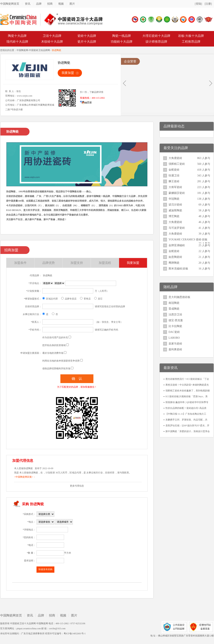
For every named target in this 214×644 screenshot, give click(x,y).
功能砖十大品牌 (122, 42)
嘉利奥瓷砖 (175, 349)
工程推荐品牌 (191, 42)
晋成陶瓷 (174, 309)
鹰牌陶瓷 (174, 263)
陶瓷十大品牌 (17, 36)
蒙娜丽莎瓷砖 (177, 193)
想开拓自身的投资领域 (54, 345)
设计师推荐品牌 (156, 42)
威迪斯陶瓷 (175, 210)
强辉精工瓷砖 (177, 164)
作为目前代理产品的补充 (55, 338)
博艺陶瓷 (174, 216)
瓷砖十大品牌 (87, 36)
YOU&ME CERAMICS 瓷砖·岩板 (188, 240)
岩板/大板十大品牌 (191, 36)
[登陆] (198, 4)
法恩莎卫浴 (175, 315)
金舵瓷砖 (174, 170)
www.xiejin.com (25, 96)
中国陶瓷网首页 (10, 4)
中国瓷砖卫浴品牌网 (39, 50)
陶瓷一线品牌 (122, 36)
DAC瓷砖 (174, 332)
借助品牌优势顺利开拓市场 (56, 369)
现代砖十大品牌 (17, 42)
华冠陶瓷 (174, 199)
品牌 (39, 4)
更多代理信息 (77, 486)
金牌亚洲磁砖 (177, 245)
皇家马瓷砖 (175, 344)
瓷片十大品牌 (87, 42)
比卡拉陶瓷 (175, 326)
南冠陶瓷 (174, 303)
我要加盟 (68, 73)
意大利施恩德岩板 (179, 297)
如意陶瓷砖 (175, 257)
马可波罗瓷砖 (177, 228)
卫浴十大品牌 (52, 36)
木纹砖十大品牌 (52, 42)
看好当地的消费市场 (53, 353)
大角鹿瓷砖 (175, 158)
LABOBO (174, 338)
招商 (50, 4)
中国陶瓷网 (22, 50)
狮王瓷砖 (174, 181)
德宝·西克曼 (176, 320)
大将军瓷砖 (175, 187)
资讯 (28, 4)
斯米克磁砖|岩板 (178, 269)
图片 (72, 4)
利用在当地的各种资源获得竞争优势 (61, 361)
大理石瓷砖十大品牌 (156, 36)
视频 (61, 4)
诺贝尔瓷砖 (175, 205)
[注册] (208, 4)
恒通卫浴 (174, 176)
